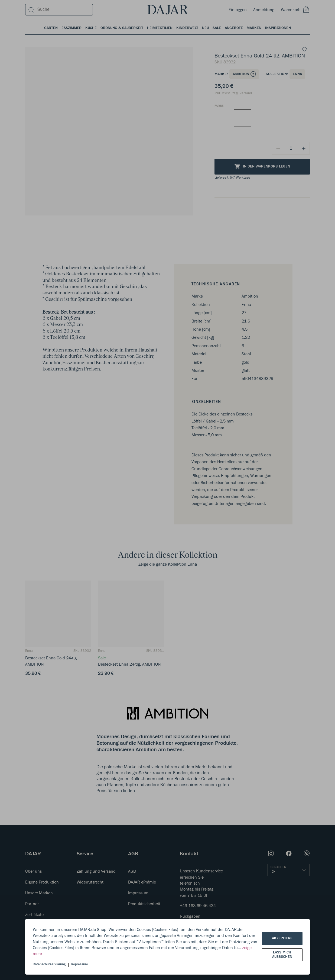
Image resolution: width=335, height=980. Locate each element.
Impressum (80, 964)
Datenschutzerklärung (49, 964)
